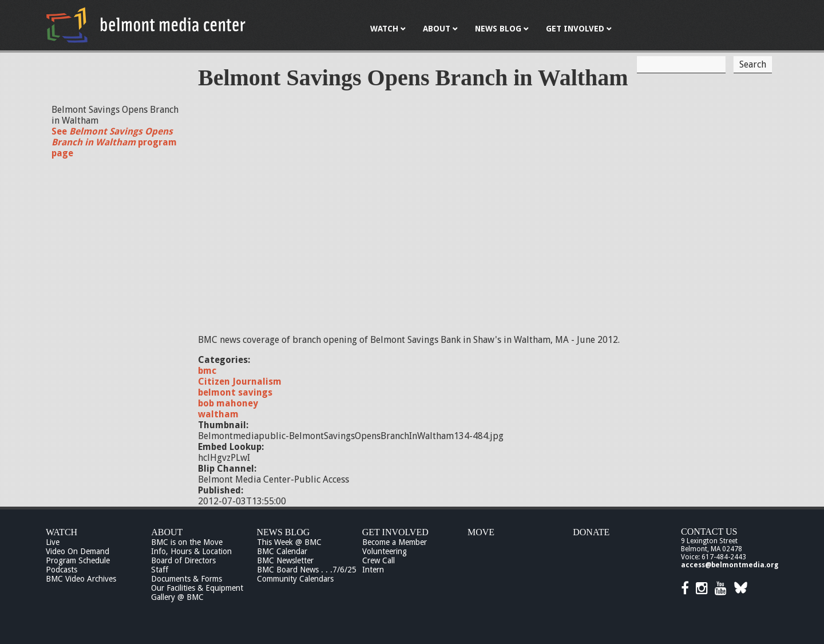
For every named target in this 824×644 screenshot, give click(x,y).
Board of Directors (183, 560)
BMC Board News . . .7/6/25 (307, 570)
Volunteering (385, 551)
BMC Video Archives (81, 579)
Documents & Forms (187, 579)
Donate (591, 532)
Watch (62, 532)
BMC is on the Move (187, 542)
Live (53, 542)
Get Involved (395, 532)
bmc (207, 371)
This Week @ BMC (289, 542)
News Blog (284, 532)
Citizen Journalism (240, 382)
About (167, 532)
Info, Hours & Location (191, 551)
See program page (114, 142)
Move (481, 532)
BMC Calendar (282, 551)
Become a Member (395, 542)
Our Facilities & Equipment (197, 588)
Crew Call (379, 560)
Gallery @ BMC (177, 597)
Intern (373, 570)
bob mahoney (228, 403)
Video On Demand (78, 551)
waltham (218, 414)
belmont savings (235, 392)
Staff (160, 570)
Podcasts (62, 570)
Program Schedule (78, 560)
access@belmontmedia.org (730, 565)
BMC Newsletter (285, 560)
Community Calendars (295, 579)
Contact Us (709, 532)
